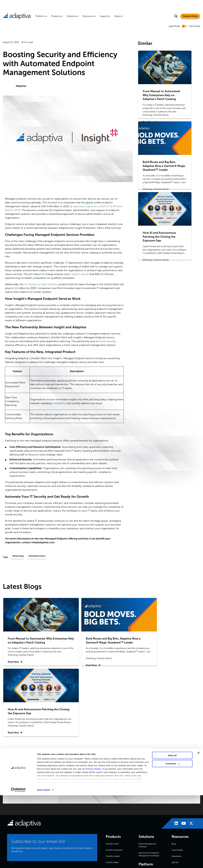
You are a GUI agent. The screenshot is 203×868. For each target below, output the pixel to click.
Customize (172, 836)
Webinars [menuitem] (176, 810)
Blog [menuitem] (174, 773)
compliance (59, 403)
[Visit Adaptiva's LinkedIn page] (175, 753)
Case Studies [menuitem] (177, 779)
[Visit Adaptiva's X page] (190, 753)
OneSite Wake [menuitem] (112, 791)
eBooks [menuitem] (175, 791)
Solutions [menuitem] (71, 16)
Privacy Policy (94, 841)
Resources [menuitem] (88, 16)
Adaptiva (21, 86)
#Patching (18, 556)
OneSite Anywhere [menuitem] (114, 779)
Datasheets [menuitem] (176, 785)
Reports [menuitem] (175, 798)
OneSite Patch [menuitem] (112, 773)
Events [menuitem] (109, 820)
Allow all (172, 828)
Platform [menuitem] (40, 16)
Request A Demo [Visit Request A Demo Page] (189, 16)
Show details (43, 862)
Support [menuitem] (104, 16)
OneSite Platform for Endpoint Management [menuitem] (149, 802)
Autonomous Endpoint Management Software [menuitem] (149, 783)
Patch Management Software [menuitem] (147, 774)
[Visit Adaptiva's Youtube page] (182, 753)
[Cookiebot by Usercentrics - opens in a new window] (18, 863)
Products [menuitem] (56, 16)
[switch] (184, 26)
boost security (107, 341)
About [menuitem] (117, 16)
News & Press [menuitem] (112, 813)
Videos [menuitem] (175, 804)
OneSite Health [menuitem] (113, 785)
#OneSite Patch (37, 556)
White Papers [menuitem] (177, 816)
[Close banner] (199, 825)
